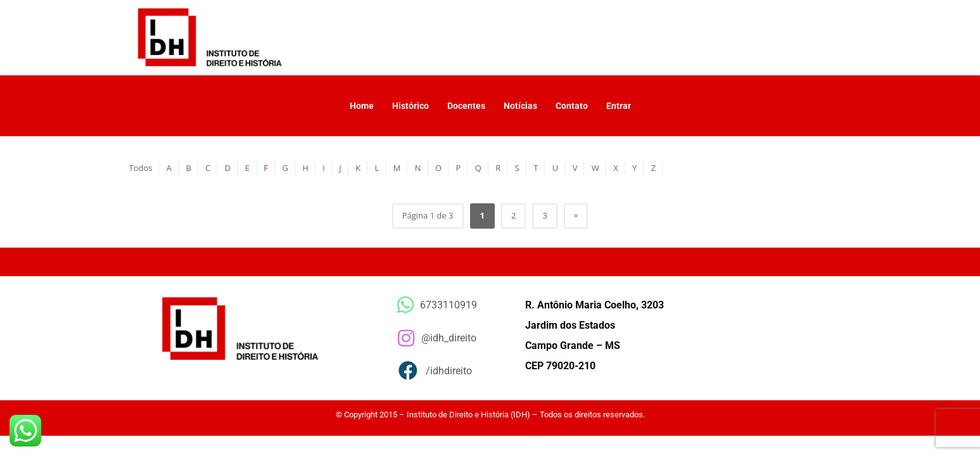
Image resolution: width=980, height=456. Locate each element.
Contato (572, 106)
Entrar (619, 106)
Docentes (466, 106)
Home (362, 106)
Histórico (410, 106)
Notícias (520, 106)
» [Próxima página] (576, 215)
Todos (141, 168)
